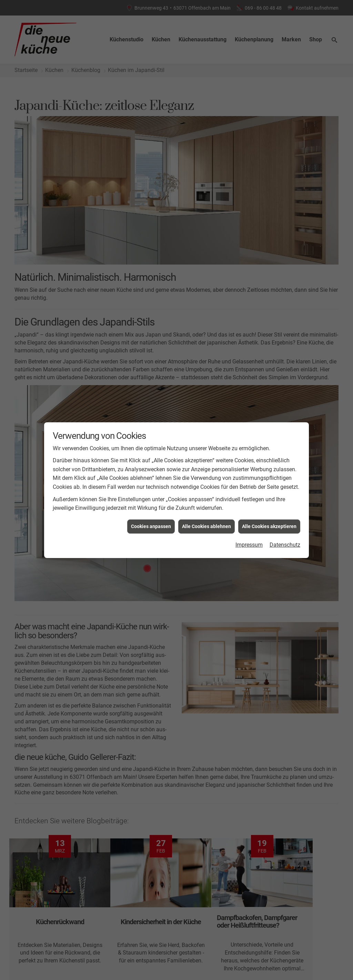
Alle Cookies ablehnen (206, 526)
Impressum (249, 545)
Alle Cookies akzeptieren (269, 526)
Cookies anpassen (151, 526)
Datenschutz (285, 545)
